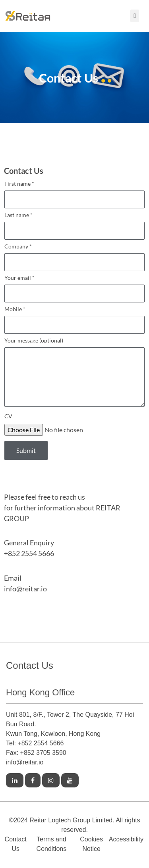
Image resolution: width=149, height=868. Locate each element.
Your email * (74, 291)
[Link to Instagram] (51, 780)
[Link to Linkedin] (15, 780)
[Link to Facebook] (33, 780)
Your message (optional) (74, 375)
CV (8, 416)
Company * (74, 259)
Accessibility (126, 839)
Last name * (74, 228)
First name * (74, 197)
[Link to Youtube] (70, 780)
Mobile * (74, 322)
